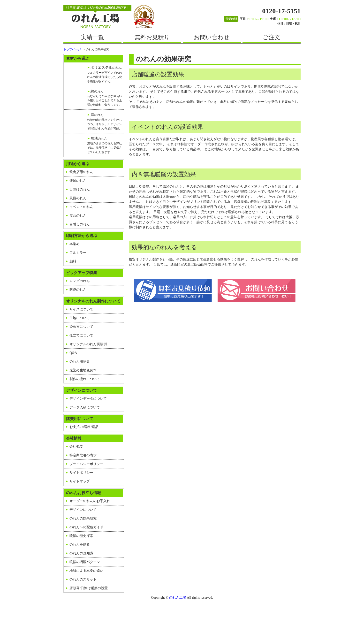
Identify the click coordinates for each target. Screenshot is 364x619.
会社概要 (76, 447)
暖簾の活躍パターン (85, 562)
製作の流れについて (85, 379)
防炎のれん (78, 290)
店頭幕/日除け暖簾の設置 (89, 588)
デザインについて (83, 510)
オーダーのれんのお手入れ (90, 501)
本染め (75, 244)
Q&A (73, 353)
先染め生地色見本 (83, 370)
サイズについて (81, 309)
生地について (80, 318)
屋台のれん (78, 216)
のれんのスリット (83, 579)
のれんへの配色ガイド (86, 527)
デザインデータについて (88, 399)
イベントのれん (81, 207)
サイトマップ (80, 481)
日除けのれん (80, 189)
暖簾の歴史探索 (81, 536)
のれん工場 (178, 598)
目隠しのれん (80, 224)
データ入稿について (85, 407)
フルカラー (78, 253)
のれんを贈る (80, 545)
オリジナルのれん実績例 (88, 344)
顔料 (73, 261)
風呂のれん (78, 198)
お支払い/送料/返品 (84, 427)
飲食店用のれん (81, 172)
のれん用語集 (80, 362)
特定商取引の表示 (83, 455)
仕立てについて (81, 335)
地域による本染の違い (86, 571)
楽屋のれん (78, 181)
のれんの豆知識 (81, 553)
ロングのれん (80, 281)
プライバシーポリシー (86, 464)
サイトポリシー (81, 473)
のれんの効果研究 (83, 518)
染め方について (81, 327)
